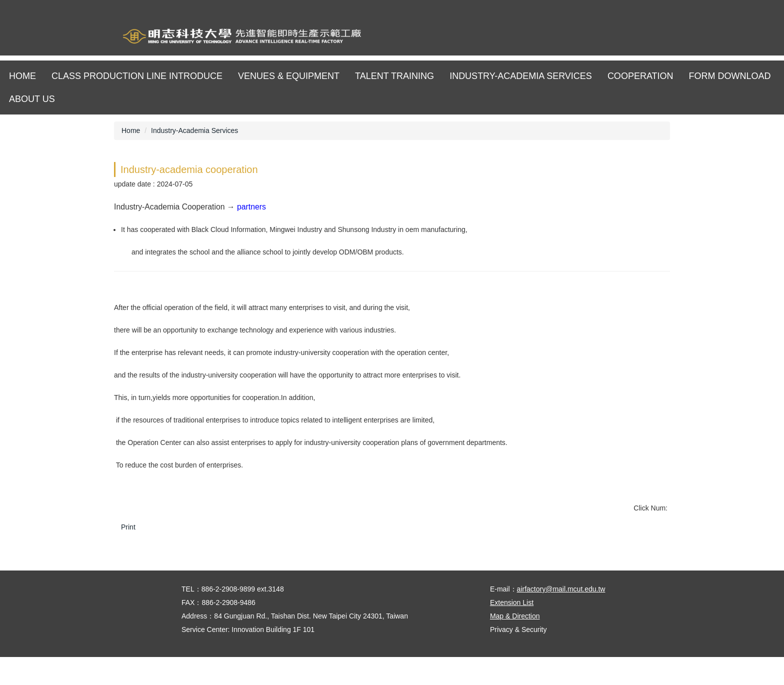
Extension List (512, 630)
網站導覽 (616, 37)
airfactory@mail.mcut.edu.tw (561, 617)
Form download (730, 76)
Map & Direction (515, 644)
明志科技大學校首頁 (588, 37)
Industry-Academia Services (194, 130)
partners (251, 207)
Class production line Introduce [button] (137, 76)
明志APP (671, 37)
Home (22, 76)
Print (128, 527)
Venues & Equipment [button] (289, 76)
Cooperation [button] (640, 76)
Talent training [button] (394, 76)
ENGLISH (643, 37)
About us (32, 99)
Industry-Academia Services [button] (521, 76)
